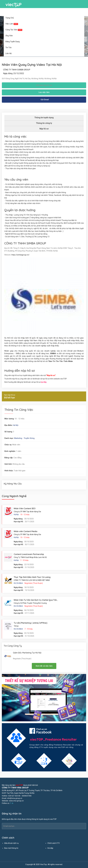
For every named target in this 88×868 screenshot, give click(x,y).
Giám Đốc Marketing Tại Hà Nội (27, 653)
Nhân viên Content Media (25, 531)
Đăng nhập (39, 12)
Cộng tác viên (14, 30)
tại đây (44, 382)
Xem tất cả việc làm (44, 666)
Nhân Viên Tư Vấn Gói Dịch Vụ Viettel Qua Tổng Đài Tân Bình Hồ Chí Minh (48, 600)
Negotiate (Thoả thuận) (34, 583)
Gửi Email (45, 100)
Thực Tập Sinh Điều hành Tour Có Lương (32, 577)
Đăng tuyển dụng (13, 42)
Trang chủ (10, 18)
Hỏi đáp (50, 848)
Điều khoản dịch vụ (12, 843)
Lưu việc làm (44, 92)
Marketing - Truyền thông (24, 438)
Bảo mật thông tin (11, 848)
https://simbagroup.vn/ (20, 255)
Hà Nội (16, 425)
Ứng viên (10, 36)
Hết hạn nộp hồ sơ (44, 85)
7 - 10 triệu (24, 560)
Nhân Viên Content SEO (25, 508)
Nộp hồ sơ (44, 129)
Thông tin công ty (44, 123)
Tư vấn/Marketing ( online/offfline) (31, 623)
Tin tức (9, 47)
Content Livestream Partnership (29, 554)
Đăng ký (49, 12)
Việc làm (12, 24)
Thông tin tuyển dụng (44, 118)
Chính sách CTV (54, 843)
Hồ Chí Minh (18, 583)
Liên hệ (8, 53)
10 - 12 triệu (25, 515)
